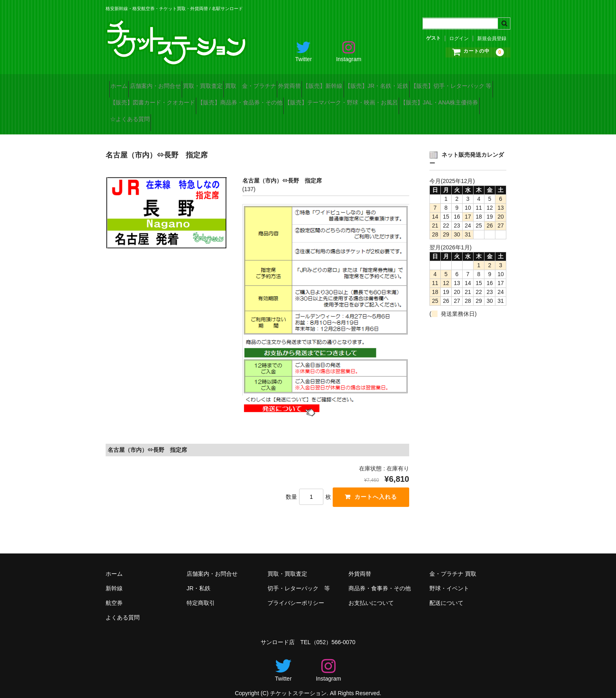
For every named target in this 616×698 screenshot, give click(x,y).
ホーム (123, 83)
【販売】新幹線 (398, 83)
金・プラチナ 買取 (453, 564)
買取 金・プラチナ (297, 83)
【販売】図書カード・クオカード (254, 100)
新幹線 (114, 579)
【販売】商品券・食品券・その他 (355, 100)
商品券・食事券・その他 (380, 579)
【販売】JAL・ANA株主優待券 (283, 117)
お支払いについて (371, 594)
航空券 (114, 594)
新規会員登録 (492, 38)
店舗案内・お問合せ (173, 83)
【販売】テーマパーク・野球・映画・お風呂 (170, 117)
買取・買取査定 (235, 83)
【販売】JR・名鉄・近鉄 (466, 83)
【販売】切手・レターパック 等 (154, 100)
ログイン (459, 38)
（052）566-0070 (333, 633)
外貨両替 (350, 83)
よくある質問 (123, 608)
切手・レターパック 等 (299, 579)
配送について (446, 594)
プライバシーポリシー (296, 594)
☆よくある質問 (358, 117)
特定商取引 (201, 594)
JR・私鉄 (199, 579)
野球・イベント (449, 579)
